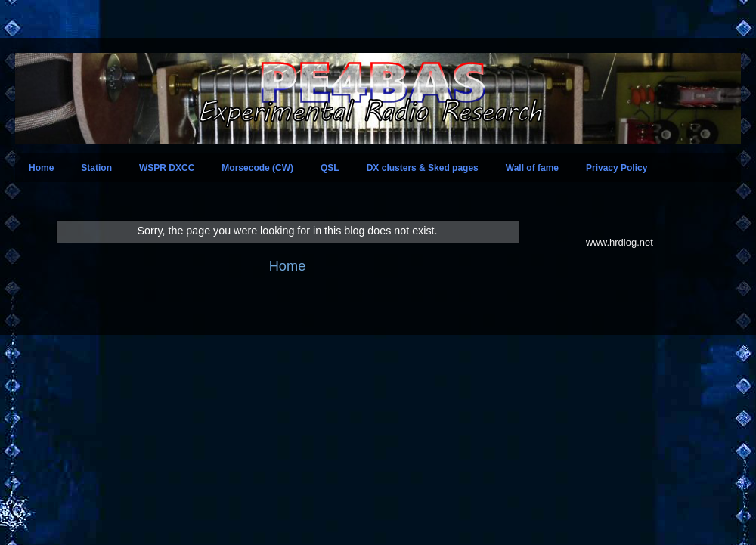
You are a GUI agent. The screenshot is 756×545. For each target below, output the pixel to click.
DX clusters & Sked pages (423, 168)
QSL (330, 168)
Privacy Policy (617, 168)
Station (96, 168)
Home (41, 168)
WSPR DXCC (167, 168)
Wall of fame (532, 168)
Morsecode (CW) (257, 168)
